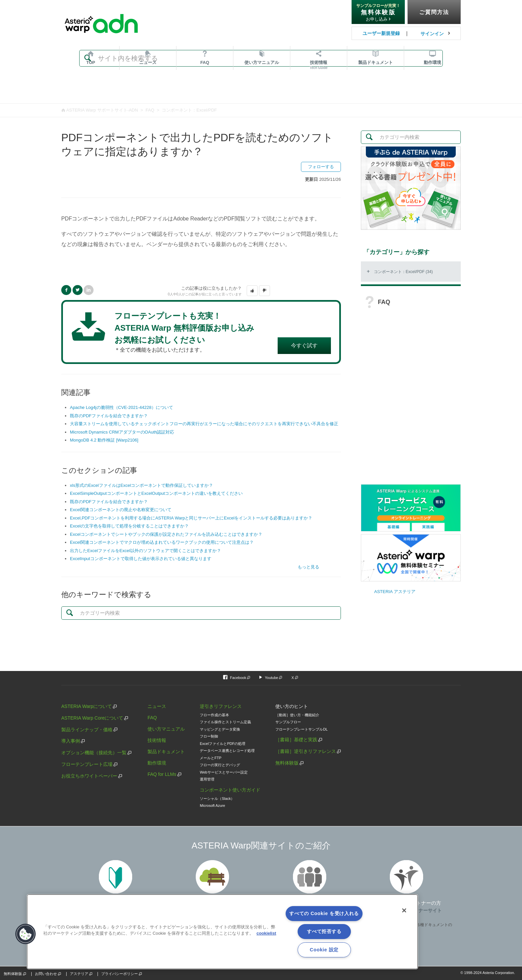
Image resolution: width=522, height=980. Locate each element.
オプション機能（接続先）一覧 (94, 753)
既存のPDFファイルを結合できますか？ (109, 416)
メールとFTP (211, 758)
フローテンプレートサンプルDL (301, 729)
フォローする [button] (321, 167)
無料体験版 (287, 763)
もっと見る (308, 567)
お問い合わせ (46, 974)
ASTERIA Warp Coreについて (92, 718)
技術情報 (319, 95)
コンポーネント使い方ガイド (230, 790)
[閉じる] (404, 910)
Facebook (66, 290)
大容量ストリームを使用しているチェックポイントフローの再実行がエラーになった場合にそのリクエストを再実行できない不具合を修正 (204, 424)
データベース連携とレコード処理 (227, 751)
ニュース (148, 92)
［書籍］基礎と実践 (296, 740)
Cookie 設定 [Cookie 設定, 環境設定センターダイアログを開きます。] (324, 950)
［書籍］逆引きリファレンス (306, 751)
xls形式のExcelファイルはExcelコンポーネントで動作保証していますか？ (141, 485)
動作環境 (432, 92)
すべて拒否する (324, 931)
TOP (91, 92)
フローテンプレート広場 (87, 764)
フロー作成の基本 (214, 715)
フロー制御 (209, 736)
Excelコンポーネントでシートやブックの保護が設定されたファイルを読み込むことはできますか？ (166, 534)
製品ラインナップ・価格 (87, 730)
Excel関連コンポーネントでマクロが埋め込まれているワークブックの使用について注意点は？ (162, 542)
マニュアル (262, 92)
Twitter (78, 290)
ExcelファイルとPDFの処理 (223, 744)
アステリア (79, 974)
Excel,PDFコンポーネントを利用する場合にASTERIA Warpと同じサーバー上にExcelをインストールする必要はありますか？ (191, 518)
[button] (252, 291)
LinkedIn (89, 290)
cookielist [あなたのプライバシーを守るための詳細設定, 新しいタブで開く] (266, 933)
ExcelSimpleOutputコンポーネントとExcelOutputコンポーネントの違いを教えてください (156, 493)
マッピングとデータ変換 (220, 729)
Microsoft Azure (212, 806)
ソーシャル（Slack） (217, 799)
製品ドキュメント (166, 752)
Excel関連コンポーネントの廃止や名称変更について (121, 510)
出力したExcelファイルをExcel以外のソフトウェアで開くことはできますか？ (145, 551)
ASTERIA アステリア (395, 592)
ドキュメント (376, 92)
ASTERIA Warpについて (87, 706)
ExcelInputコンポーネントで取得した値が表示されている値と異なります (141, 559)
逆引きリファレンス (221, 706)
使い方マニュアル (166, 729)
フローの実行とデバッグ (220, 765)
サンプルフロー (288, 722)
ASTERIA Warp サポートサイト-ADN (102, 110)
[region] (222, 932)
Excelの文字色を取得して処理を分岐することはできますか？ (129, 526)
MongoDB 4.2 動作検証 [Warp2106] (104, 440)
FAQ (205, 92)
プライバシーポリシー (120, 974)
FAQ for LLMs (162, 774)
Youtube (271, 678)
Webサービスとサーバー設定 (224, 772)
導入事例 (71, 741)
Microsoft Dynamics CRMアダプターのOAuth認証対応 (122, 432)
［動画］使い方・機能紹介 (297, 715)
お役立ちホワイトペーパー (89, 776)
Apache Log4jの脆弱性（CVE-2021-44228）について (122, 407)
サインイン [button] (432, 34)
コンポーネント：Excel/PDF (189, 110)
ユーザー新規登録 (381, 33)
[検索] (261, 58)
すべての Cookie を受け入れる (324, 913)
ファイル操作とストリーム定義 (225, 722)
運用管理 (207, 779)
